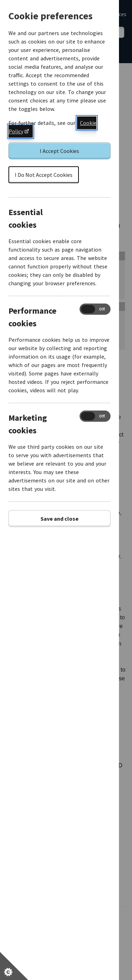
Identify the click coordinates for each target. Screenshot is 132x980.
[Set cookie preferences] (14, 966)
